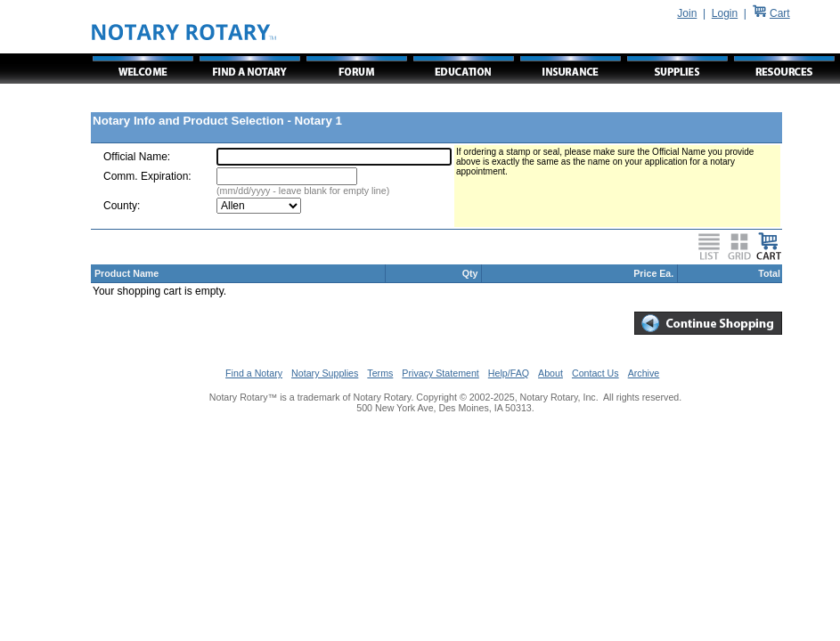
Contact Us (595, 373)
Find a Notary (254, 373)
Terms (380, 373)
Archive (644, 373)
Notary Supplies (325, 373)
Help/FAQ (509, 373)
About (550, 373)
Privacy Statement (440, 373)
